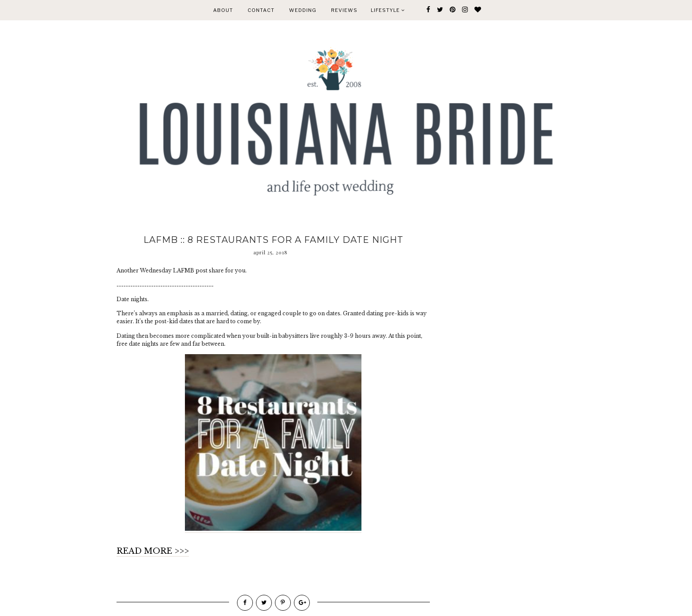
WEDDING (303, 10)
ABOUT (223, 10)
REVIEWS (344, 10)
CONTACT (261, 10)
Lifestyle (388, 10)
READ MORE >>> (153, 551)
